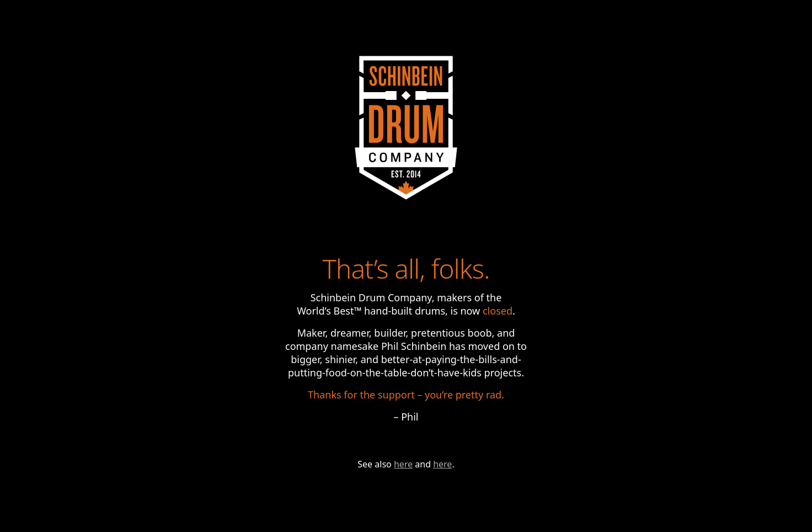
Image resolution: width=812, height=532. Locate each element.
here (403, 464)
